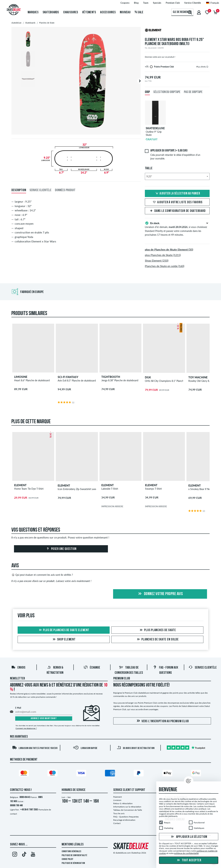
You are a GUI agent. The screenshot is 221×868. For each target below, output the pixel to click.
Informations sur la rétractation (127, 807)
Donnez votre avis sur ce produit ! (160, 57)
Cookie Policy (67, 859)
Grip (147, 92)
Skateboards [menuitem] (51, 12)
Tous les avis (119, 813)
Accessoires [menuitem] (108, 12)
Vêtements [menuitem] (89, 12)
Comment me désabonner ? (26, 728)
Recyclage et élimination (124, 820)
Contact (117, 823)
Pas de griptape (193, 92)
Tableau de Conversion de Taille (128, 810)
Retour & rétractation (123, 803)
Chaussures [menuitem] (71, 12)
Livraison (117, 800)
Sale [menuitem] (139, 12)
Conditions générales (71, 852)
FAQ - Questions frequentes (126, 817)
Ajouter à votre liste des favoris (177, 202)
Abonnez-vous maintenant (44, 719)
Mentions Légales (73, 845)
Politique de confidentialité (74, 855)
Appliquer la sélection (189, 837)
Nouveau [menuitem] (125, 12)
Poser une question (61, 549)
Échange (92, 668)
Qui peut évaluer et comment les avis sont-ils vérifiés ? (42, 575)
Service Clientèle (203, 668)
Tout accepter (189, 860)
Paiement (117, 797)
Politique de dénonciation (73, 863)
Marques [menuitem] (33, 12)
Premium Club (122, 679)
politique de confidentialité (186, 853)
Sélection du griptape (167, 92)
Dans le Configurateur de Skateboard (177, 211)
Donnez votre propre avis (160, 594)
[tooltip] (207, 67)
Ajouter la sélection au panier (177, 194)
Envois (18, 668)
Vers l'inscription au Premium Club (162, 721)
